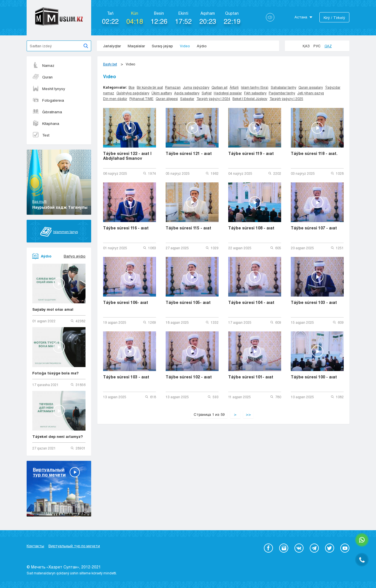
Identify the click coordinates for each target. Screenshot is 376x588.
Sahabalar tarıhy (283, 87)
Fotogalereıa (48, 100)
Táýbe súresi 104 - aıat (251, 302)
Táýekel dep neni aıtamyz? (58, 436)
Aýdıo (202, 46)
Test (41, 135)
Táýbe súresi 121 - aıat (189, 153)
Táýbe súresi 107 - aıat (314, 228)
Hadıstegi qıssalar (228, 93)
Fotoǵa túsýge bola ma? (55, 373)
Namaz (43, 65)
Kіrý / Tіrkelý (334, 18)
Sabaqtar (187, 99)
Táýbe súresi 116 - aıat (126, 228)
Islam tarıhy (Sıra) (255, 87)
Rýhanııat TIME (141, 99)
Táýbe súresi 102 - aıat (189, 377)
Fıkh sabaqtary (255, 93)
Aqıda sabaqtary (187, 93)
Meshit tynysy (49, 89)
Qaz (328, 46)
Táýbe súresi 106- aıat (126, 302)
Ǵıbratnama (47, 112)
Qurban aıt (219, 87)
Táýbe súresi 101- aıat (251, 377)
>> (248, 414)
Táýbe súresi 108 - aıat (251, 228)
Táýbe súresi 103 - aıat (314, 302)
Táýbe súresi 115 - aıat (188, 228)
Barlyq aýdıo (75, 256)
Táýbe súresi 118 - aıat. (314, 153)
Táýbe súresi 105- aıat (188, 302)
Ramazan (173, 87)
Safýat (207, 93)
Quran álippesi (167, 99)
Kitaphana (46, 123)
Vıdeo (185, 46)
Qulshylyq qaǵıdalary (133, 93)
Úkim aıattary (162, 93)
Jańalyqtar (112, 46)
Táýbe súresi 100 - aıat (314, 377)
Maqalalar (136, 46)
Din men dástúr (115, 99)
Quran (42, 77)
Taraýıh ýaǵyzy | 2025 (286, 99)
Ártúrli (234, 87)
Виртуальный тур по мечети (74, 546)
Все (132, 87)
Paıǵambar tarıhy (282, 93)
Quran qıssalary (311, 87)
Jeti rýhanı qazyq (311, 93)
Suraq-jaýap (162, 46)
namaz (109, 93)
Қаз (306, 46)
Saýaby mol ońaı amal (53, 309)
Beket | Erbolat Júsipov (250, 99)
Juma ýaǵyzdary (196, 87)
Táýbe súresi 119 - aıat (251, 153)
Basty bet (110, 64)
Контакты (35, 546)
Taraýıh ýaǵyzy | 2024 (213, 99)
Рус (317, 46)
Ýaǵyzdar (333, 87)
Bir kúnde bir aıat (150, 87)
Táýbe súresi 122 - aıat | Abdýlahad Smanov (127, 156)
